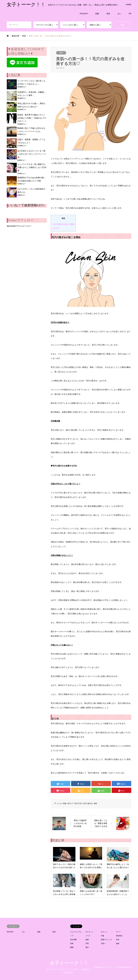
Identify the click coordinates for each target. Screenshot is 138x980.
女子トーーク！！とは (55, 969)
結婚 (118, 943)
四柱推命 (119, 936)
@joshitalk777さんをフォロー (19, 226)
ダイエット (90, 932)
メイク (88, 936)
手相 (118, 940)
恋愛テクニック (106, 940)
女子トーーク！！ (69, 963)
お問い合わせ (68, 973)
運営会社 (86, 969)
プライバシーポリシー (73, 969)
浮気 (87, 943)
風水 (87, 947)
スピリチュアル (76, 932)
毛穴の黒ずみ (88, 803)
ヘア (72, 936)
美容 (108, 14)
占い (119, 14)
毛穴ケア (70, 803)
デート (118, 932)
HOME (128, 5)
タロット (104, 932)
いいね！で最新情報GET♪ (26, 205)
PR (130, 14)
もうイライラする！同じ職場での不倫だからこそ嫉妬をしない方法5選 (32, 167)
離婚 (72, 947)
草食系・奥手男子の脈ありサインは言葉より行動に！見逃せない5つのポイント (32, 118)
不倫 (102, 936)
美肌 (95, 803)
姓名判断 (73, 940)
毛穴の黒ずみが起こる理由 (63, 224)
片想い (103, 943)
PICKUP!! (84, 14)
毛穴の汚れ (78, 803)
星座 (72, 943)
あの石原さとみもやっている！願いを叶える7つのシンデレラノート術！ (32, 154)
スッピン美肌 (61, 803)
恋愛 (97, 14)
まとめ (56, 228)
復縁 (87, 940)
